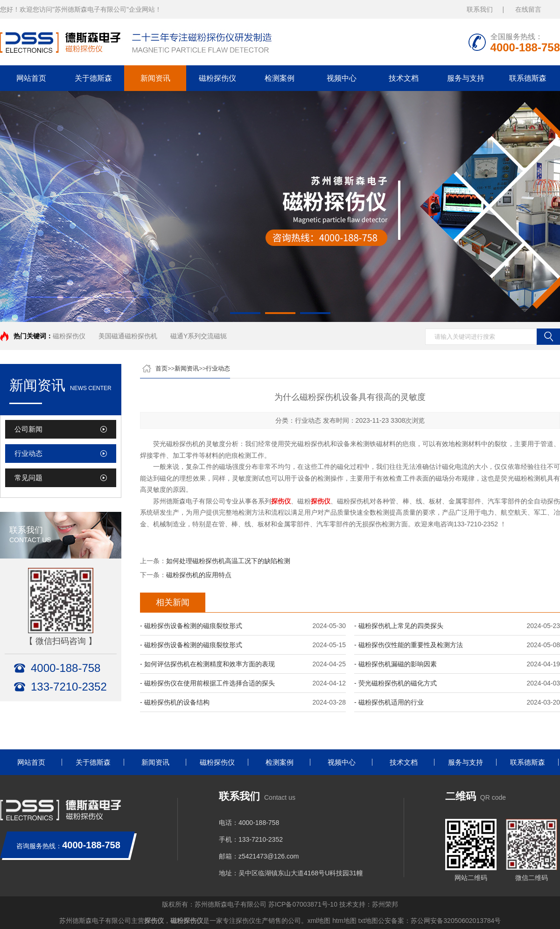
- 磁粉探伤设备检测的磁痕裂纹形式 (191, 626)
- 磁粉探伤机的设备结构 (175, 702)
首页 (161, 368)
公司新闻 (28, 429)
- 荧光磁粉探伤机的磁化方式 (395, 683)
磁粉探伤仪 (217, 78)
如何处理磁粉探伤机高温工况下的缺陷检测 (228, 561)
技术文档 (404, 78)
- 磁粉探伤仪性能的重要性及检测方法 (409, 645)
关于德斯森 (93, 78)
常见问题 (28, 478)
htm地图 (344, 921)
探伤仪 (154, 921)
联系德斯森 (528, 78)
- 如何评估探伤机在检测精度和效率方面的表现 (207, 664)
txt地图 (368, 921)
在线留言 (528, 9)
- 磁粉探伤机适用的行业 (389, 702)
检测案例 (280, 78)
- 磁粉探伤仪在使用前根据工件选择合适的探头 (207, 683)
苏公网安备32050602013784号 (456, 921)
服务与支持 (466, 78)
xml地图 (319, 921)
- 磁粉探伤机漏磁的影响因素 (395, 664)
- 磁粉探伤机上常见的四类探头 (399, 626)
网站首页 (31, 78)
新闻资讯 (155, 78)
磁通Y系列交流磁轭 (199, 336)
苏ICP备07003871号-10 (303, 904)
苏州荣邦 (385, 904)
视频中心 (342, 78)
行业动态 (28, 453)
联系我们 (480, 9)
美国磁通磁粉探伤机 (128, 336)
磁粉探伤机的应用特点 (199, 575)
